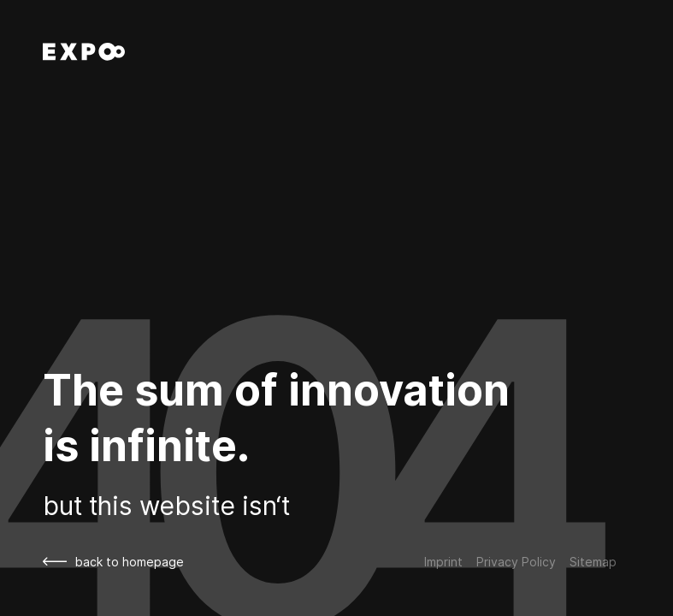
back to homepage (113, 562)
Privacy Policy (516, 562)
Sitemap (593, 562)
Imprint (443, 562)
